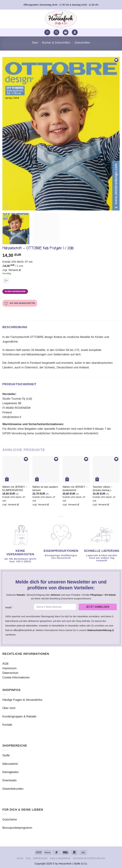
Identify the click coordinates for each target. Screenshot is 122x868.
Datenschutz (10, 673)
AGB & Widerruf (60, 858)
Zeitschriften (82, 43)
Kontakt (7, 725)
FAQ (28, 858)
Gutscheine (10, 819)
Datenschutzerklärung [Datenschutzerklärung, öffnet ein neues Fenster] (101, 630)
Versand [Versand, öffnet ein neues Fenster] (15, 270)
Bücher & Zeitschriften (56, 43)
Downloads (9, 780)
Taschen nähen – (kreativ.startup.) (102, 488)
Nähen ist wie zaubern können (45, 488)
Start (35, 43)
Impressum (9, 668)
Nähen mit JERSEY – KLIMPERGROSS (15, 488)
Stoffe (6, 755)
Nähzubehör (10, 764)
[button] (47, 32)
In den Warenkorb (15, 291)
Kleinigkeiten (11, 772)
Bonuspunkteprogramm (17, 828)
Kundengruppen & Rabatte (19, 716)
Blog (20, 858)
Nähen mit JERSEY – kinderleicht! (75, 488)
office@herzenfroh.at (24, 630)
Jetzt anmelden (98, 607)
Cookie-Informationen (16, 677)
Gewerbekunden (13, 789)
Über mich (9, 708)
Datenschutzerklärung (89, 858)
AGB (5, 664)
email (8, 607)
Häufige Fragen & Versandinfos (22, 700)
